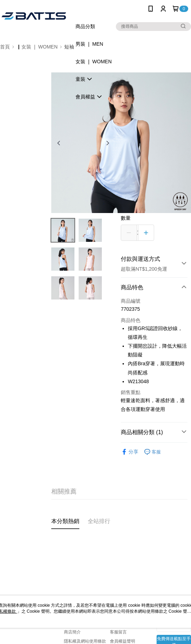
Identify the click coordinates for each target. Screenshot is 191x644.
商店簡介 (72, 632)
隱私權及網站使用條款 (85, 641)
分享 (130, 452)
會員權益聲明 (123, 641)
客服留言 (118, 632)
